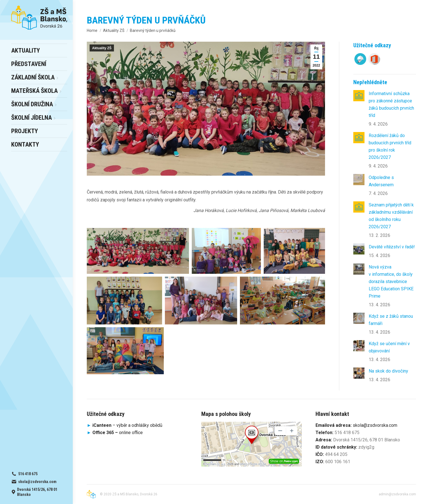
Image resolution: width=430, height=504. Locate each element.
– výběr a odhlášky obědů (125, 425)
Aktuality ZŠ (102, 48)
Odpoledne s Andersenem (381, 181)
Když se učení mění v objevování (389, 347)
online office (118, 433)
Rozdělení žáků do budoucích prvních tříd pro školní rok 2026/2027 (390, 146)
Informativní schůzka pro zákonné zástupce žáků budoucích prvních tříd (391, 104)
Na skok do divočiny (388, 371)
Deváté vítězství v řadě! (392, 247)
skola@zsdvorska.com (375, 425)
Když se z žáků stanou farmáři (391, 320)
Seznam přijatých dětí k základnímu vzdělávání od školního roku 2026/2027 (391, 216)
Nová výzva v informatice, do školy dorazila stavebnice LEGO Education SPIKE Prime (391, 282)
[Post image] (359, 96)
